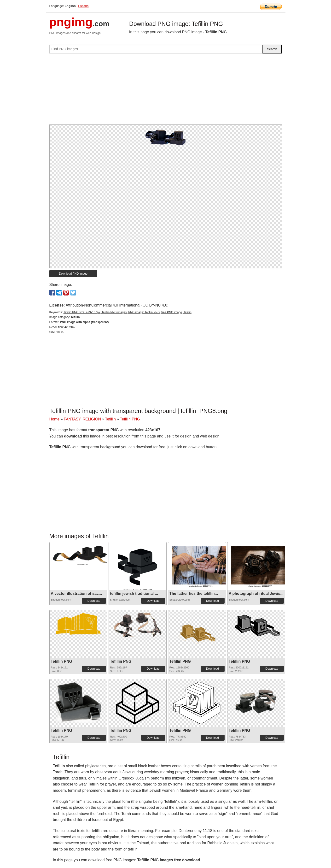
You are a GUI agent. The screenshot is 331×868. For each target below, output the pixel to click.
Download (94, 601)
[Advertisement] (166, 91)
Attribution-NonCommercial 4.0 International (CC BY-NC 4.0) (117, 305)
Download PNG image (73, 274)
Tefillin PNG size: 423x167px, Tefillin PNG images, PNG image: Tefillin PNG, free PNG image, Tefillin (128, 312)
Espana (83, 6)
